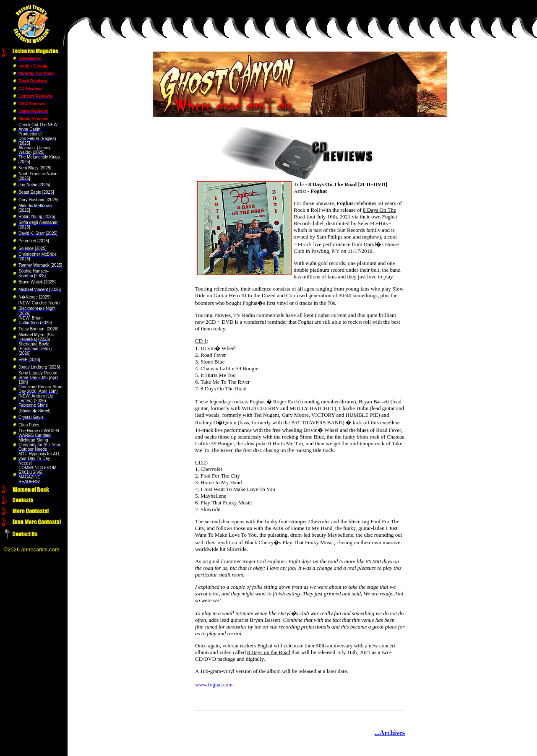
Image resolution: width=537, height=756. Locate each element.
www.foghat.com (214, 685)
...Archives (390, 733)
